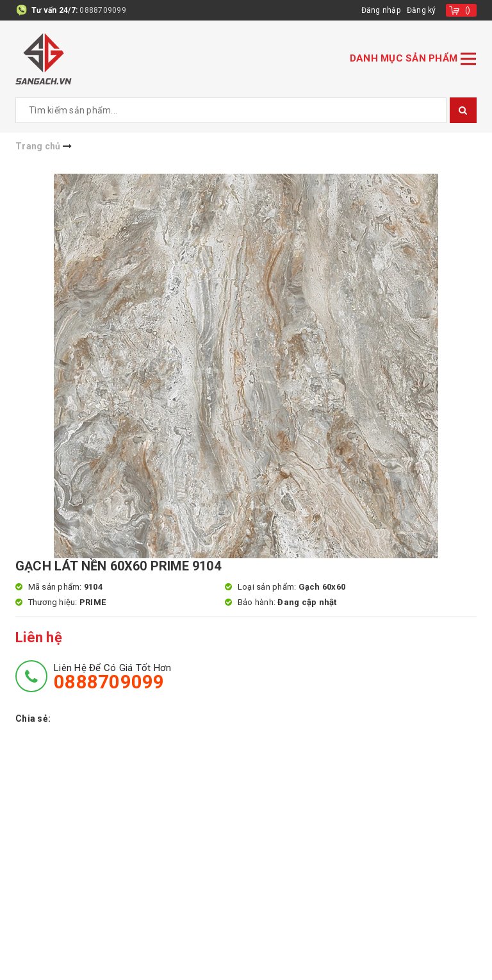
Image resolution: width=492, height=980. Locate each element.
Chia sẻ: (33, 718)
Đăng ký (422, 10)
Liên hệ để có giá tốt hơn (112, 677)
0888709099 (103, 10)
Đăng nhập (381, 10)
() (468, 10)
